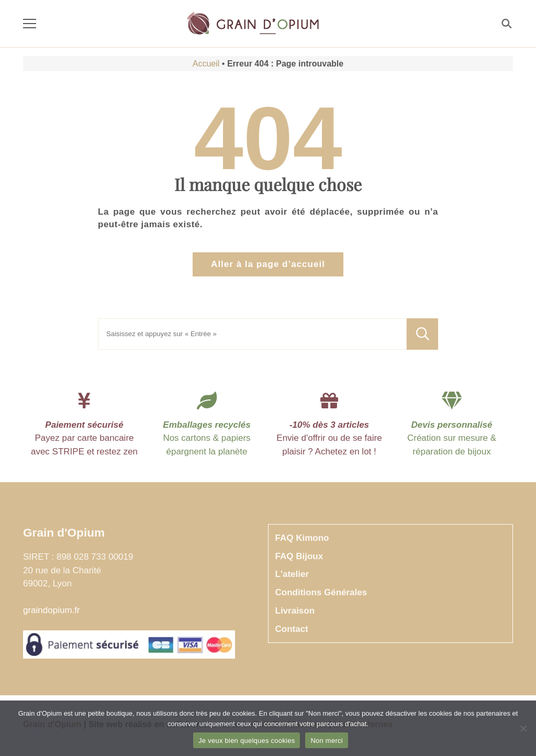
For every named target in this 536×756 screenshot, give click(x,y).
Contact (292, 629)
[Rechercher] (506, 24)
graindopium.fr (52, 610)
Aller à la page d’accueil (268, 264)
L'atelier (292, 574)
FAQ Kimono (302, 538)
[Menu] (30, 24)
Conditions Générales (321, 592)
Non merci (327, 741)
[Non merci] (523, 728)
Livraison (295, 611)
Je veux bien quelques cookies (247, 741)
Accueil (206, 64)
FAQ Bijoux (299, 556)
